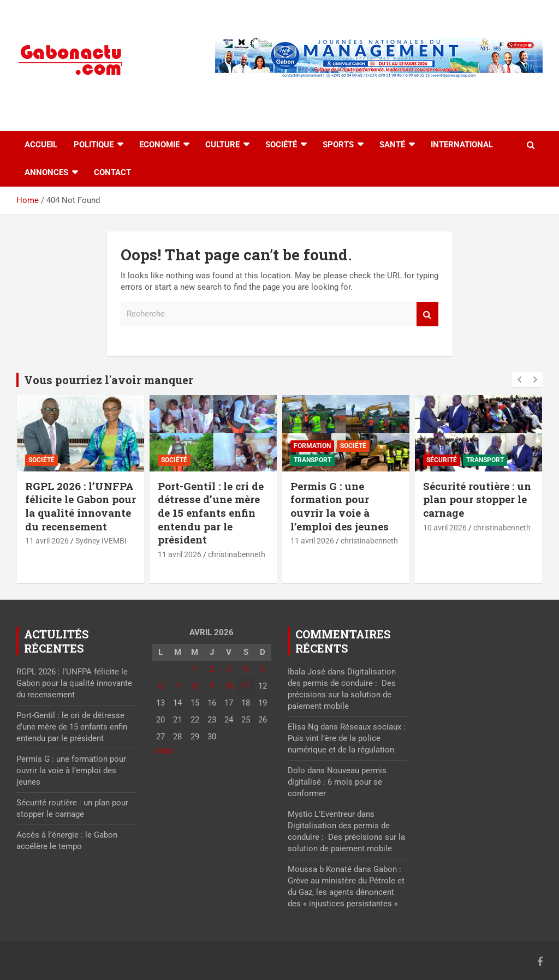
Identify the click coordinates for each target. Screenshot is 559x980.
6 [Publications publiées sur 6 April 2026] (160, 686)
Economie (159, 145)
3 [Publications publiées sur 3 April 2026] (229, 669)
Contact (112, 172)
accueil (41, 145)
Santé (392, 145)
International (462, 145)
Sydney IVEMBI (101, 541)
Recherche (427, 314)
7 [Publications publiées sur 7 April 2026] (177, 686)
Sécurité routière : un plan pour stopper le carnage (477, 499)
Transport (313, 460)
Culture (222, 145)
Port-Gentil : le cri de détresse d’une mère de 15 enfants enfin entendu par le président (211, 513)
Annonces (46, 172)
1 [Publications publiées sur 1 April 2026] (195, 669)
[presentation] (519, 380)
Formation (312, 446)
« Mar (162, 751)
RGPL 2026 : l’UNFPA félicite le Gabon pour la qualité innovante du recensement (81, 506)
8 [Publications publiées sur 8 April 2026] (195, 686)
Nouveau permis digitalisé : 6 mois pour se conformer (337, 782)
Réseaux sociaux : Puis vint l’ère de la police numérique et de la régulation (347, 738)
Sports (338, 145)
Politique (94, 145)
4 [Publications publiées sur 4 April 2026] (246, 669)
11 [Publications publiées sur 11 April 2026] (246, 686)
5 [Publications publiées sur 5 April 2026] (263, 669)
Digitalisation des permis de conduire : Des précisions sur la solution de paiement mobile (346, 837)
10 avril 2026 (445, 528)
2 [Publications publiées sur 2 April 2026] (212, 669)
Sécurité (442, 460)
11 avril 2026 (47, 541)
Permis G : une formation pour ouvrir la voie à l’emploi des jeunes (340, 506)
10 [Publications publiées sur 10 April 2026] (229, 686)
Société (281, 145)
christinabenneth (237, 554)
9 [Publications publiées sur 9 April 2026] (212, 686)
